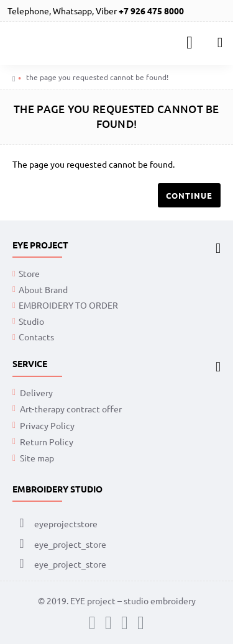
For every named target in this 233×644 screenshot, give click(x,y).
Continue (189, 195)
